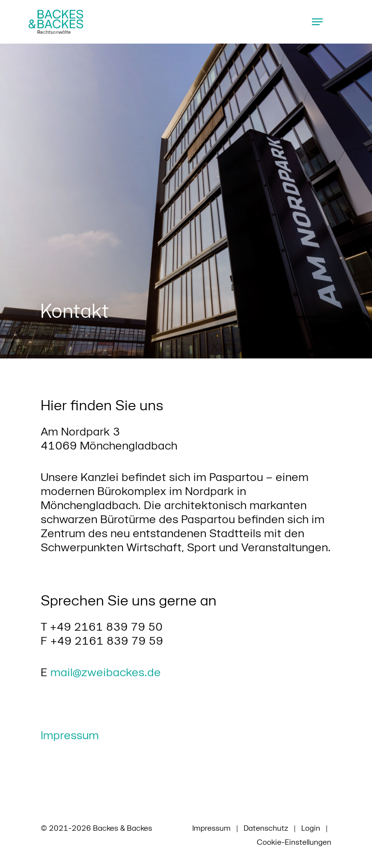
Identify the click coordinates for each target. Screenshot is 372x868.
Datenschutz (266, 828)
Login (311, 828)
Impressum (70, 735)
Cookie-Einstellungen (294, 842)
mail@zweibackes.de (106, 672)
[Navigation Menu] (317, 22)
